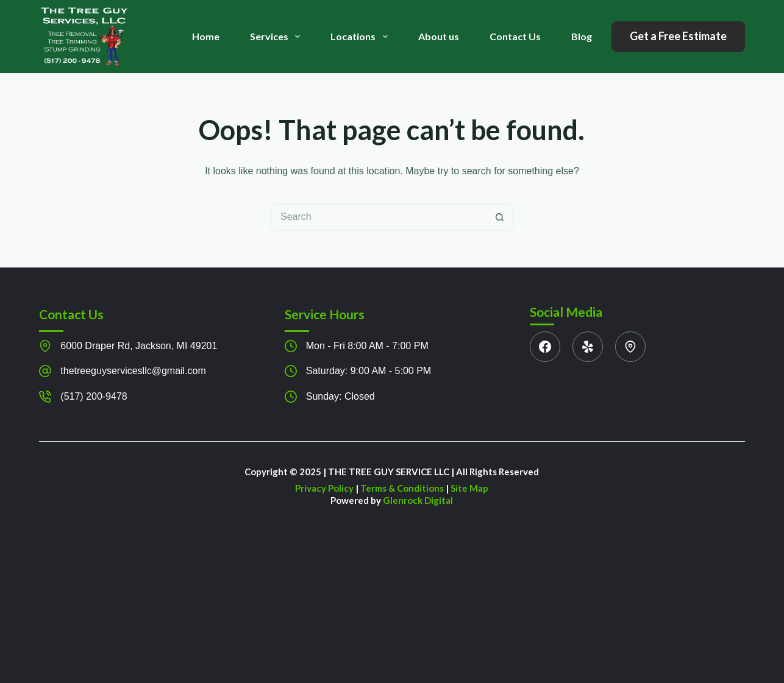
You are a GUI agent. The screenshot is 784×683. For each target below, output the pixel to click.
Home (206, 36)
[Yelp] (588, 347)
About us (439, 36)
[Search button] (500, 217)
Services (277, 37)
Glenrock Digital (418, 500)
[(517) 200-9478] (45, 397)
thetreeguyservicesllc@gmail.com (133, 371)
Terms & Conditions (402, 488)
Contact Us (515, 36)
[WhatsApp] (630, 347)
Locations (361, 37)
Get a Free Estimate (678, 36)
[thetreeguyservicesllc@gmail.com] (45, 371)
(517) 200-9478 (94, 396)
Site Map (469, 488)
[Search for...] (378, 217)
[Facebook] (545, 347)
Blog (582, 36)
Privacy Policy (324, 488)
